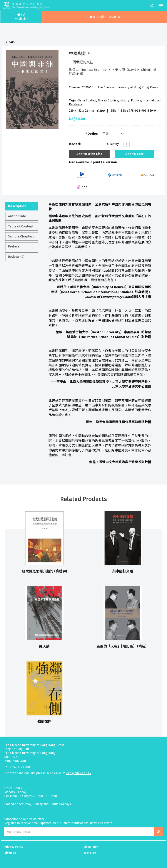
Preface (14, 246)
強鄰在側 (44, 721)
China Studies (87, 100)
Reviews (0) (16, 257)
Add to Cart (134, 154)
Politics (136, 100)
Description (17, 206)
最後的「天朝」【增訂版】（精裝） (123, 646)
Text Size (90, 853)
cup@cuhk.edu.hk (79, 773)
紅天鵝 (44, 646)
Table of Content (21, 226)
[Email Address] (79, 832)
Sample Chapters (21, 236)
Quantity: (113, 144)
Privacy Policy (14, 847)
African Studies (108, 100)
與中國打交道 (123, 571)
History (124, 100)
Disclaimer (91, 847)
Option (93, 134)
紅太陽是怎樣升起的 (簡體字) (44, 571)
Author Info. (17, 216)
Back (12, 42)
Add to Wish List (89, 154)
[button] (105, 17)
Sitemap (10, 853)
